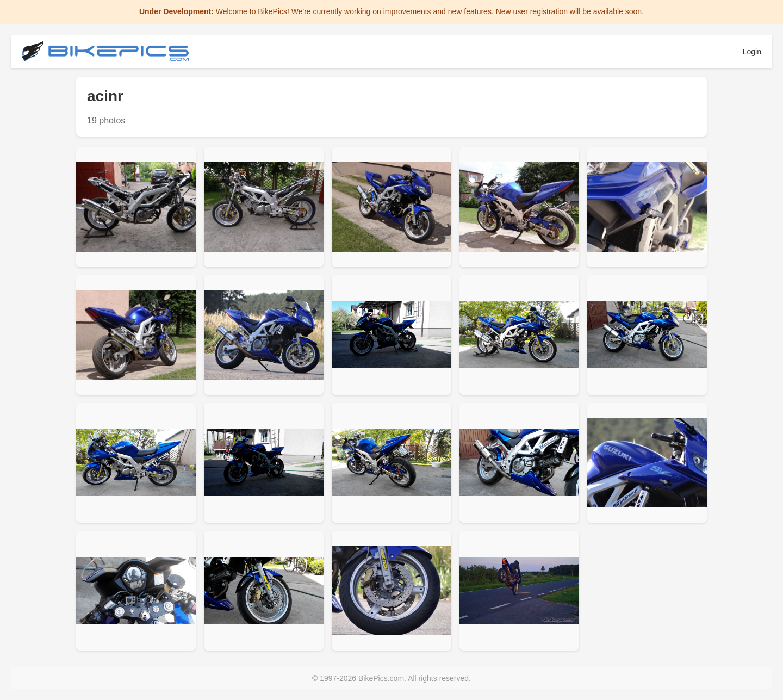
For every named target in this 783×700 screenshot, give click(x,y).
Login (752, 52)
